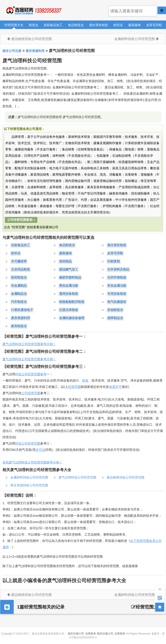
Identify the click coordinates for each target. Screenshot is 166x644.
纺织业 (118, 25)
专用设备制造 (117, 294)
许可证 (40, 450)
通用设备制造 (69, 294)
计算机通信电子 (22, 310)
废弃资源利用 (35, 51)
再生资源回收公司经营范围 (29, 485)
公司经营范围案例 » (21, 220)
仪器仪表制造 (69, 310)
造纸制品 (65, 262)
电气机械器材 (117, 302)
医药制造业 (19, 278)
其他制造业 (115, 310)
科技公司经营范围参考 (31, 374)
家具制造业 (19, 326)
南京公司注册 (12, 51)
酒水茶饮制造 (99, 25)
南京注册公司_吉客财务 (34, 10)
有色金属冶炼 (117, 286)
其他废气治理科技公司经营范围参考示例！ (32, 462)
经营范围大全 (14, 25)
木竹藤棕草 (19, 262)
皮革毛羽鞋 (154, 25)
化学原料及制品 (118, 270)
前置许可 (115, 387)
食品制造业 (76, 25)
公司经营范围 (31, 393)
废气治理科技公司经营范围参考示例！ (29, 344)
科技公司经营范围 (28, 443)
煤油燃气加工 (69, 270)
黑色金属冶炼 (69, 286)
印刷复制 (114, 262)
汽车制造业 (19, 302)
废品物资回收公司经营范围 (31, 39)
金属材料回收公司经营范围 (135, 39)
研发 (85, 380)
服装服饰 (135, 25)
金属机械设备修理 (72, 318)
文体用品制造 (20, 270)
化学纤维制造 (117, 278)
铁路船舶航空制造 (72, 302)
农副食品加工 (53, 25)
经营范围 (74, 387)
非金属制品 (19, 286)
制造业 (34, 25)
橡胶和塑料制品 (70, 278)
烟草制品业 (115, 318)
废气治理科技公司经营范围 (77, 477)
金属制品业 (19, 294)
